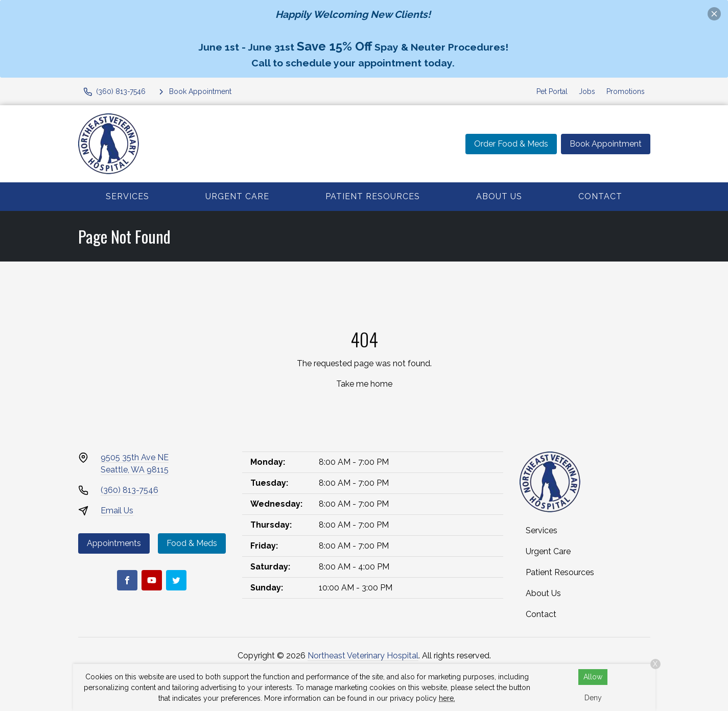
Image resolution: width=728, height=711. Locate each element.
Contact (600, 196)
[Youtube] (152, 580)
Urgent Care (237, 196)
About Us (499, 196)
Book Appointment (606, 144)
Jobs (587, 91)
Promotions (626, 91)
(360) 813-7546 (130, 490)
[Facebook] (127, 580)
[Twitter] (176, 580)
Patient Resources (373, 196)
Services (127, 196)
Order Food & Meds (511, 144)
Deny (593, 698)
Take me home (364, 384)
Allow (593, 677)
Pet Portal (552, 91)
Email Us (117, 511)
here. (447, 698)
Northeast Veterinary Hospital (363, 656)
